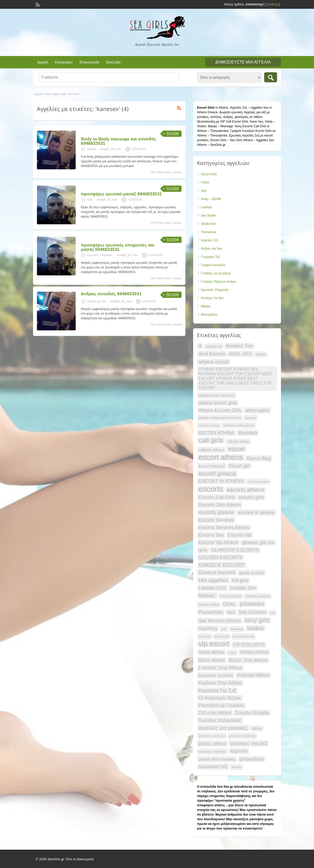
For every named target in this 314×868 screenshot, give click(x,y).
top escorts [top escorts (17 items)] (222, 636)
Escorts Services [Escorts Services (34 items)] (216, 520)
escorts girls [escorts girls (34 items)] (251, 497)
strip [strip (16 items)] (224, 629)
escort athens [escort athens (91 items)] (221, 457)
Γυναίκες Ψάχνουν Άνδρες (219, 282)
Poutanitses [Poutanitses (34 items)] (211, 612)
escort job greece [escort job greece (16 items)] (258, 482)
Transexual (209, 232)
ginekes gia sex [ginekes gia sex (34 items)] (258, 542)
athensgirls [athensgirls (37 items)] (257, 410)
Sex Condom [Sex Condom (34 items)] (253, 612)
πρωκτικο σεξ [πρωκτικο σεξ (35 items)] (213, 766)
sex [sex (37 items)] (231, 612)
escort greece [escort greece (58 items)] (217, 474)
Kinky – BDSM (211, 199)
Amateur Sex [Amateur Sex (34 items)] (240, 346)
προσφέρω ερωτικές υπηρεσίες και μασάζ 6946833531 (117, 247)
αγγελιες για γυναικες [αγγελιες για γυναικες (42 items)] (223, 728)
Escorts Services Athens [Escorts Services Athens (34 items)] (224, 527)
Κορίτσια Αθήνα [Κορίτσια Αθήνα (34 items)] (254, 675)
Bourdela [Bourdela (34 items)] (248, 433)
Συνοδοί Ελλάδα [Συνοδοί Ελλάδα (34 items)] (252, 713)
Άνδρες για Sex (97, 301)
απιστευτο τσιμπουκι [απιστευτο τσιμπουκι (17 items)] (242, 736)
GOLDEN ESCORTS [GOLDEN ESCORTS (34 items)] (221, 557)
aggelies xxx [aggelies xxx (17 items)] (214, 346)
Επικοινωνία (89, 62)
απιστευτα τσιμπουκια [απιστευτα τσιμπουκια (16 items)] (212, 736)
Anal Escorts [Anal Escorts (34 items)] (212, 354)
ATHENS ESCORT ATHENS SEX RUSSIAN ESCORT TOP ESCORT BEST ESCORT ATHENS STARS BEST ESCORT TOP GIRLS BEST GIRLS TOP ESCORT (236, 379)
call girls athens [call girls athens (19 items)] (238, 442)
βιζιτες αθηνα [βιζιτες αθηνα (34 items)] (212, 743)
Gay (90, 200)
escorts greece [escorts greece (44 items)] (216, 512)
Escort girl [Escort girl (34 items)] (239, 466)
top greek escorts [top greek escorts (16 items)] (244, 636)
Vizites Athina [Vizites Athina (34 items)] (254, 652)
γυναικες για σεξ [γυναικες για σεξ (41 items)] (249, 743)
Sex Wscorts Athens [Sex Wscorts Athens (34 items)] (220, 621)
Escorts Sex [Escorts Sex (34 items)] (211, 535)
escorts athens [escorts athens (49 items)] (246, 490)
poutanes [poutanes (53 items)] (252, 604)
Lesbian (206, 207)
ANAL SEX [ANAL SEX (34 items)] (241, 354)
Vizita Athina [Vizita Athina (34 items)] (211, 652)
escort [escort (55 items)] (237, 449)
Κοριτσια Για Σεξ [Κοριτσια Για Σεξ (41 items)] (217, 690)
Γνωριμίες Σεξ (210, 257)
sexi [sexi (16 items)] (273, 613)
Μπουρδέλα (209, 315)
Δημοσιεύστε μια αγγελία (243, 62)
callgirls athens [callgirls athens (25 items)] (211, 450)
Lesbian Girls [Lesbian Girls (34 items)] (212, 588)
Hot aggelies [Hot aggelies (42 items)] (213, 580)
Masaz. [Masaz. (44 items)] (207, 595)
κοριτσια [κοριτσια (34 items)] (239, 751)
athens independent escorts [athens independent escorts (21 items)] (220, 418)
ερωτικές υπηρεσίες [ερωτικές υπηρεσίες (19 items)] (212, 752)
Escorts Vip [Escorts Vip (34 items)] (240, 535)
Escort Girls (209, 174)
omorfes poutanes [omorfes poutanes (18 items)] (258, 596)
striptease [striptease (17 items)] (237, 629)
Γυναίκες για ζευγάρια (216, 273)
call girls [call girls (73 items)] (211, 440)
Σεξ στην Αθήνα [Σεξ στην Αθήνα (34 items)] (215, 713)
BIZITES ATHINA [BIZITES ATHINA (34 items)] (217, 433)
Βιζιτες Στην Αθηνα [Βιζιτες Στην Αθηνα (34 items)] (248, 660)
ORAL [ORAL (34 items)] (230, 604)
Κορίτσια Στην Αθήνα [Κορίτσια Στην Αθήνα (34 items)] (220, 683)
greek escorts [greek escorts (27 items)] (252, 573)
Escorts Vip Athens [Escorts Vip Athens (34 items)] (218, 542)
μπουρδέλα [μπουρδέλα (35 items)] (252, 759)
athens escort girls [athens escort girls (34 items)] (218, 403)
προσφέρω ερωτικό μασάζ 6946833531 (121, 194)
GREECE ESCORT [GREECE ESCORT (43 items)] (222, 565)
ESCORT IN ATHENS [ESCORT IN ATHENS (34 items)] (221, 481)
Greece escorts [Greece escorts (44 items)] (217, 572)
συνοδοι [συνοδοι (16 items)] (237, 767)
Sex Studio (208, 216)
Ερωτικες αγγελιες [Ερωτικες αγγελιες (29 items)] (216, 675)
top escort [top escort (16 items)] (205, 636)
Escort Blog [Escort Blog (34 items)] (259, 458)
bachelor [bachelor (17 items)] (251, 418)
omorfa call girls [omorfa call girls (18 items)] (231, 596)
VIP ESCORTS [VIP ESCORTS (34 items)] (249, 645)
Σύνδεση (272, 4)
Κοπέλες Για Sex (212, 298)
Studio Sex (208, 224)
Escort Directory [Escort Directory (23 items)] (212, 466)
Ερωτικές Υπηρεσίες (100, 255)
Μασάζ (92, 149)
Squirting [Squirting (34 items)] (208, 628)
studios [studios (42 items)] (256, 628)
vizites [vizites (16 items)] (232, 653)
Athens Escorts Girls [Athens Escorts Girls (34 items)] (220, 410)
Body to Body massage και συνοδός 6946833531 (119, 141)
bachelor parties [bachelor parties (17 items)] (209, 425)
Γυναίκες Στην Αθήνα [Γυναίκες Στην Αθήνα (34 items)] (220, 668)
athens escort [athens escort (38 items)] (214, 362)
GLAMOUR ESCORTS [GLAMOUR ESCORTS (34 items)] (235, 550)
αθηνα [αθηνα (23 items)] (257, 728)
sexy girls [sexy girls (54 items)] (257, 620)
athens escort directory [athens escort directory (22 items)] (217, 395)
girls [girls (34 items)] (203, 550)
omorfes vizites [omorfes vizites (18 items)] (209, 605)
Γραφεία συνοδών (213, 265)
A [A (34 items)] (200, 346)
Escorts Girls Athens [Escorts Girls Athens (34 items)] (220, 505)
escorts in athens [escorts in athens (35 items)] (256, 512)
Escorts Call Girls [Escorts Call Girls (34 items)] (217, 497)
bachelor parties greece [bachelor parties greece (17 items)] (239, 425)
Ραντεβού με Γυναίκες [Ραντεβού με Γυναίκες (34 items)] (221, 705)
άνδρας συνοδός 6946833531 (111, 294)
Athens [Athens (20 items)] (261, 354)
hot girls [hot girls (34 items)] (240, 580)
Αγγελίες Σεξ (209, 240)
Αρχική (43, 62)
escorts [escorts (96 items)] (211, 489)
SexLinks (113, 62)
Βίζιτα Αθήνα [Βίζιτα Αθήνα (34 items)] (212, 660)
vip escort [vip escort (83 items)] (214, 644)
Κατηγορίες (64, 62)
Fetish (205, 182)
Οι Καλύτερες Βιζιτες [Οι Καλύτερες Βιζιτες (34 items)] (220, 698)
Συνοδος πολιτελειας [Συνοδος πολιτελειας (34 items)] (220, 720)
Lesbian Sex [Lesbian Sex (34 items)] (243, 588)
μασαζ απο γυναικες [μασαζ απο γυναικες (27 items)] (217, 759)
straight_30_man (111, 149)
